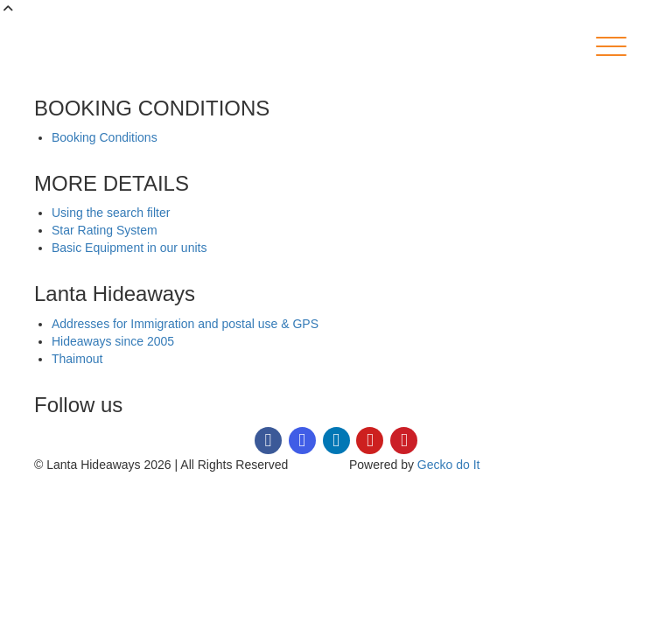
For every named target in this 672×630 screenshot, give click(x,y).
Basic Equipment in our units (129, 248)
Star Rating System (105, 230)
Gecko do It (449, 465)
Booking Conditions (105, 137)
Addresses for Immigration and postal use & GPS (185, 324)
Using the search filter (111, 213)
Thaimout (77, 359)
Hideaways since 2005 (113, 341)
